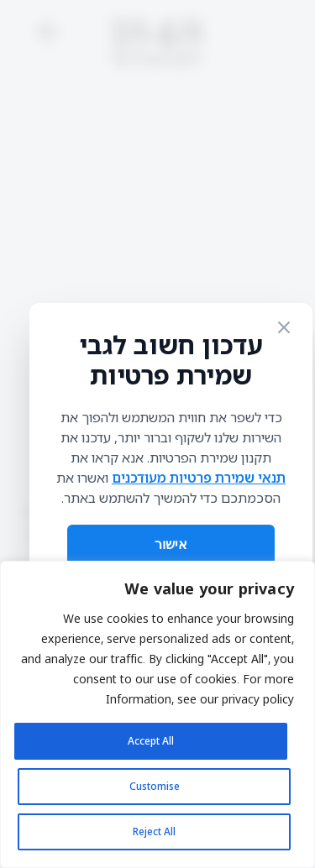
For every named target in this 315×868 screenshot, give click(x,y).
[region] (157, 714)
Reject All (154, 831)
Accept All (151, 741)
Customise (155, 786)
